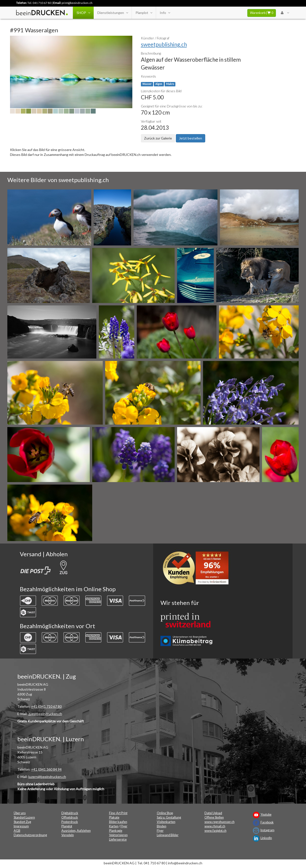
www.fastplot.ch (215, 831)
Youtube (266, 815)
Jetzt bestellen (191, 138)
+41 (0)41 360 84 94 (46, 769)
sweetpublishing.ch (164, 44)
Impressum (21, 826)
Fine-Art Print (118, 813)
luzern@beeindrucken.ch (47, 777)
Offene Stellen (214, 817)
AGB (17, 831)
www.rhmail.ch (215, 826)
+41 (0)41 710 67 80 (46, 706)
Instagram (267, 830)
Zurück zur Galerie (158, 138)
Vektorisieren (118, 835)
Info (165, 13)
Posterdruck (70, 822)
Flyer (124, 826)
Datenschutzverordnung (30, 835)
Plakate (114, 817)
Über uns (20, 813)
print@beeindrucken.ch (77, 3)
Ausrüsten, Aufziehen (76, 831)
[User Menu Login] (285, 13)
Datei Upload (213, 813)
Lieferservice (118, 839)
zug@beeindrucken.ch (45, 714)
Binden (162, 826)
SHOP (83, 13)
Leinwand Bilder (168, 835)
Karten (114, 826)
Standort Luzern (24, 817)
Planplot (144, 13)
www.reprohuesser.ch (220, 822)
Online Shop (165, 813)
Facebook (267, 822)
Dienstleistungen (113, 13)
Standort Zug (22, 822)
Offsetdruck (70, 817)
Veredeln (68, 835)
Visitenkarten (166, 822)
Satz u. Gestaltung (169, 817)
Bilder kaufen (118, 822)
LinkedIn (266, 838)
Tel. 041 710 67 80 (39, 3)
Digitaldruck (70, 813)
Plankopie (116, 831)
